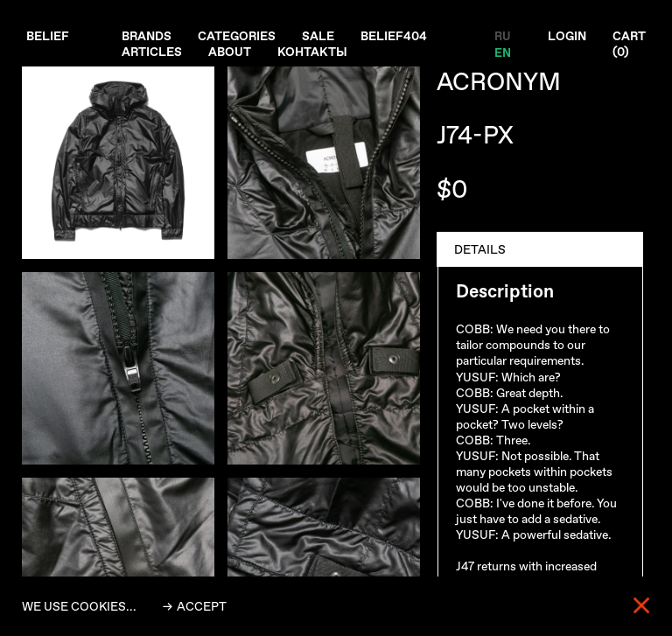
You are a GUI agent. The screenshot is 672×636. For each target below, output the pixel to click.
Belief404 (395, 36)
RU (501, 36)
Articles (152, 52)
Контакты (313, 52)
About (231, 52)
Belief (48, 36)
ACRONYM (499, 82)
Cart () (629, 44)
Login (566, 36)
